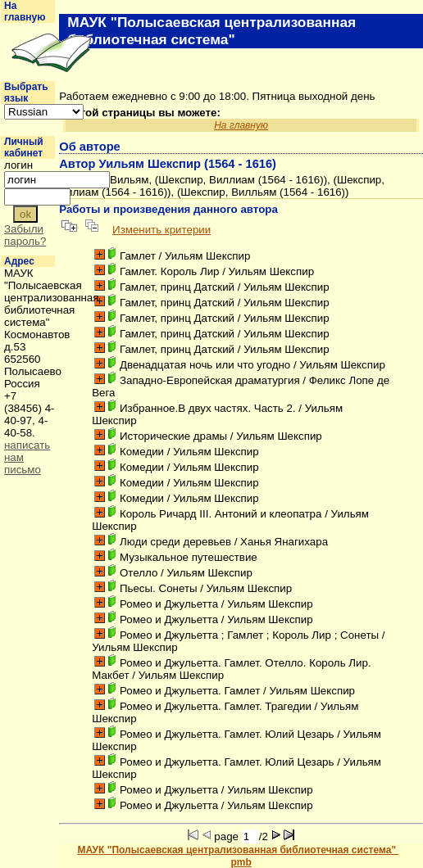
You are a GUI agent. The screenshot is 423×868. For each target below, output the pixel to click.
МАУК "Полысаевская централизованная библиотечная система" (238, 850)
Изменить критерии (161, 230)
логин (18, 165)
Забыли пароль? (25, 235)
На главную (25, 11)
